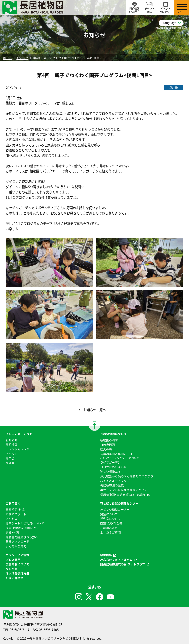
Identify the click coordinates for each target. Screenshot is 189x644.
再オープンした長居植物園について (124, 490)
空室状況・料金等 (111, 523)
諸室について (109, 514)
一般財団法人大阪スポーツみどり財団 (52, 638)
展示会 (10, 458)
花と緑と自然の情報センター (119, 503)
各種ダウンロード (17, 541)
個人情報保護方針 (17, 573)
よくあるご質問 (16, 546)
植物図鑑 (106, 555)
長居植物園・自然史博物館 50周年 (123, 494)
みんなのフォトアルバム (116, 560)
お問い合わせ (15, 578)
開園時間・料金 (15, 509)
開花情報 (12, 445)
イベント (12, 454)
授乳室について (110, 519)
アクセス (12, 519)
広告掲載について (17, 564)
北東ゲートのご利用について (25, 523)
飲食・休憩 (12, 532)
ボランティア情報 (17, 555)
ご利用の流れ (109, 528)
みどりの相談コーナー (115, 509)
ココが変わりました (113, 467)
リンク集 (12, 569)
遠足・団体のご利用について (24, 528)
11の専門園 (108, 445)
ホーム (7, 58)
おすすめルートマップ (115, 481)
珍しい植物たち (110, 471)
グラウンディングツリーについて (121, 458)
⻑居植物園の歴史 (112, 485)
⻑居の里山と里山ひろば (116, 454)
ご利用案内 (13, 503)
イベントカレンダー (19, 449)
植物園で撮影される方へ (22, 537)
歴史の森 (106, 449)
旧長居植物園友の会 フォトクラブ (123, 564)
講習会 (10, 463)
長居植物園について (113, 434)
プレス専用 (13, 560)
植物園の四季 (109, 440)
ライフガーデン (110, 462)
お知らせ (22, 58)
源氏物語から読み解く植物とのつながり (127, 476)
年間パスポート (16, 514)
